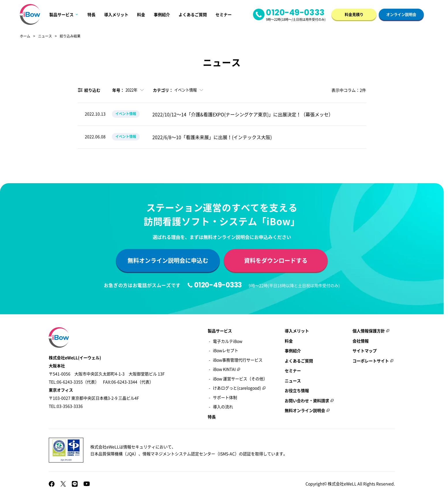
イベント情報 (126, 114)
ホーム (25, 36)
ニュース (45, 36)
